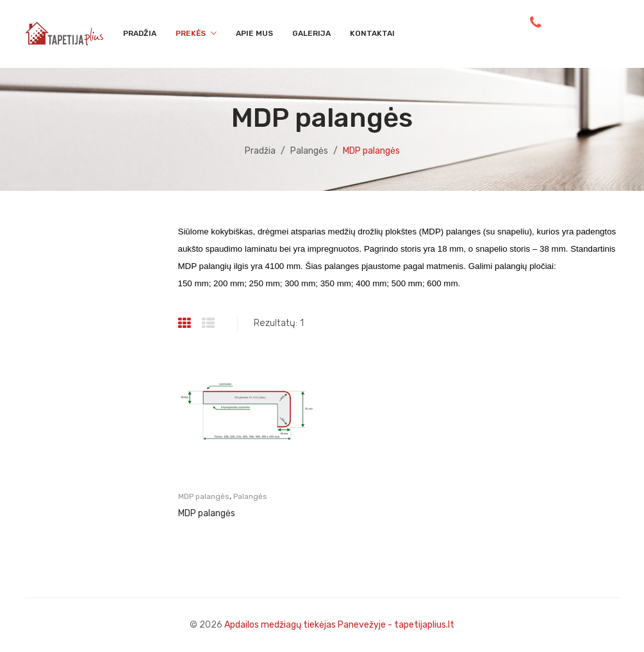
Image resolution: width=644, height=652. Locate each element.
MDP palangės (204, 496)
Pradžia (260, 151)
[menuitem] (140, 34)
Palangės (309, 151)
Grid (186, 323)
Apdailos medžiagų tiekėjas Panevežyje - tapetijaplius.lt (339, 625)
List (210, 323)
